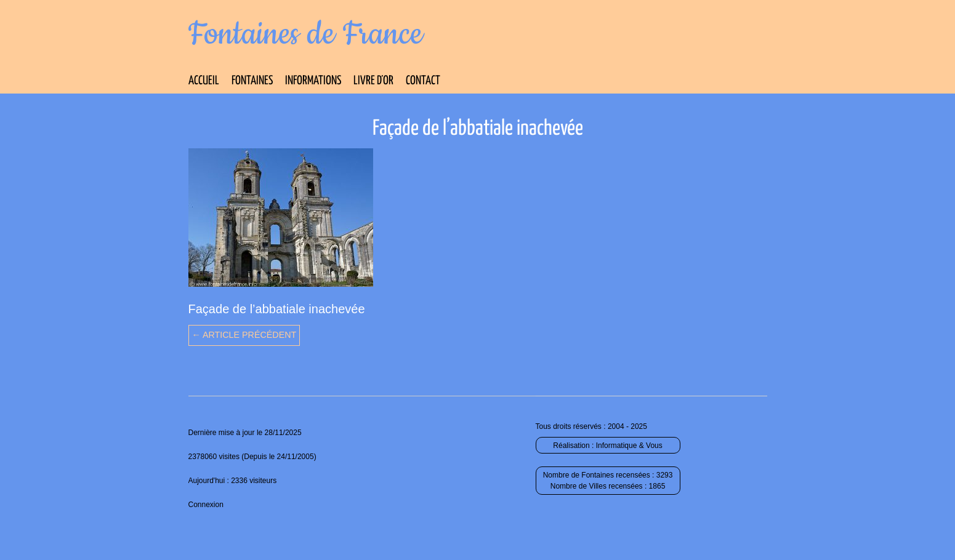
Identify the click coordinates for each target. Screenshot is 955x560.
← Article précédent (244, 335)
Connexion (206, 505)
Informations (313, 81)
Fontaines (252, 81)
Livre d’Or (373, 81)
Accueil (204, 81)
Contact (423, 81)
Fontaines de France (306, 34)
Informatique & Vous (629, 446)
